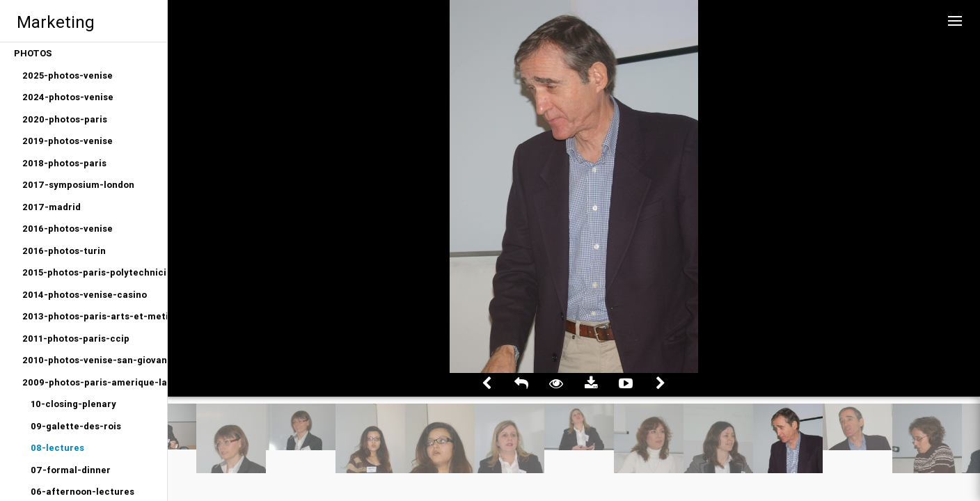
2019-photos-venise (68, 141)
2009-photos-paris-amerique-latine (95, 382)
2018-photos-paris (64, 163)
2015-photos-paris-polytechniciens (95, 272)
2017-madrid (52, 207)
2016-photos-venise (68, 229)
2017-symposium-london (78, 185)
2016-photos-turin (64, 251)
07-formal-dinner (71, 470)
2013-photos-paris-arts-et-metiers (95, 316)
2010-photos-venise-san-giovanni (95, 360)
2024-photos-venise (68, 97)
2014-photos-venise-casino (85, 295)
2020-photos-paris (65, 119)
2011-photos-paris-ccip (76, 339)
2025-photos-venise (68, 75)
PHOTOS (33, 53)
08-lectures (57, 448)
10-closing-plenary (73, 404)
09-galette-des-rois (76, 426)
